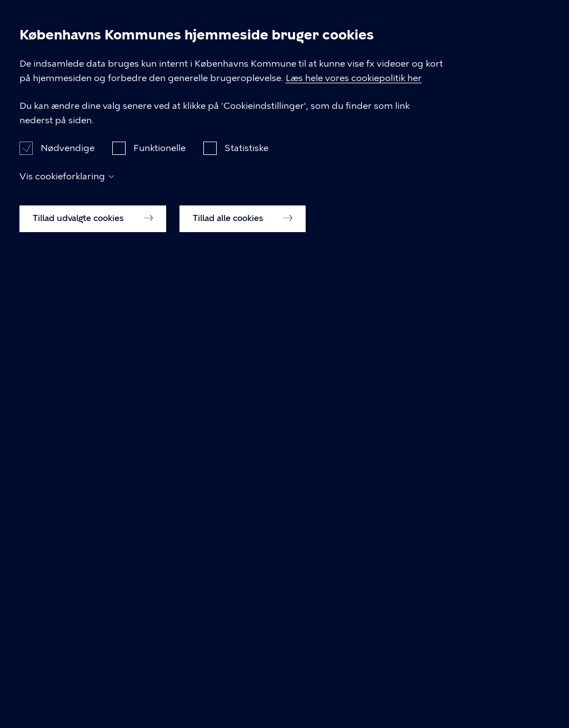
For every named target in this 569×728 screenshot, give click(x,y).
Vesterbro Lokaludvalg (201, 68)
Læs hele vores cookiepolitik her (354, 553)
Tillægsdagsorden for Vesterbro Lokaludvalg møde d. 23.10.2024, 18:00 (188, 335)
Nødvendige (68, 623)
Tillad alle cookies (243, 694)
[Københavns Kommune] (34, 36)
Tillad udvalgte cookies (93, 694)
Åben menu (542, 18)
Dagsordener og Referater (75, 68)
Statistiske (246, 623)
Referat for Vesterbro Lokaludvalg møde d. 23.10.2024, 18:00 (164, 319)
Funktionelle (159, 623)
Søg (516, 18)
